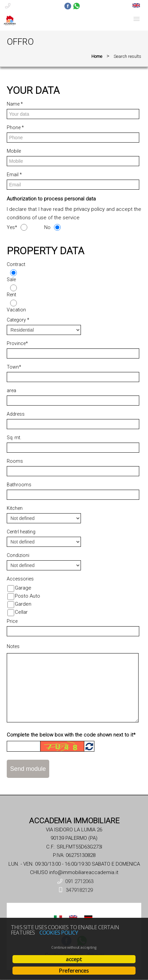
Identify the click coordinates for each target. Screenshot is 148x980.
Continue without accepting (74, 947)
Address (16, 414)
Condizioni (18, 555)
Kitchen (15, 508)
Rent (11, 295)
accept (74, 959)
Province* (17, 343)
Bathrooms (19, 485)
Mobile (14, 151)
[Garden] (11, 605)
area (11, 390)
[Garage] (11, 589)
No (47, 227)
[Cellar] (11, 613)
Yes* (12, 227)
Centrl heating (21, 532)
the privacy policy (85, 209)
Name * (15, 104)
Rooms (15, 461)
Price (12, 621)
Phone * (15, 127)
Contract (16, 264)
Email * (14, 175)
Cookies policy (59, 933)
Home (97, 56)
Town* (14, 367)
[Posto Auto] (11, 597)
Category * (18, 320)
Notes (13, 646)
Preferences (74, 971)
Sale (11, 279)
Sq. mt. (14, 438)
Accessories (20, 579)
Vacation (16, 310)
